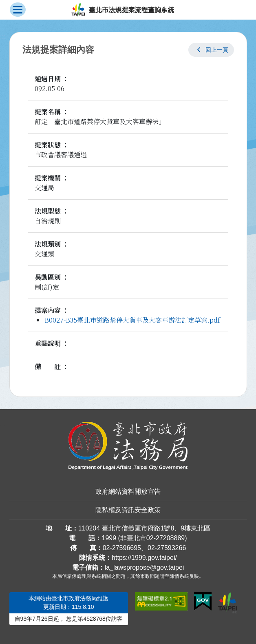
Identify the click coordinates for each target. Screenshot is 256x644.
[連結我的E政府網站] (203, 602)
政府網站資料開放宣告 (128, 491)
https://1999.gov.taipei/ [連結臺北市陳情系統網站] (144, 558)
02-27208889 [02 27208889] (166, 538)
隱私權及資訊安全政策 (128, 510)
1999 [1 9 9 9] (109, 538)
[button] (211, 50)
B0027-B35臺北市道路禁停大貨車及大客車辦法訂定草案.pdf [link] (132, 320)
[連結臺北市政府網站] (227, 603)
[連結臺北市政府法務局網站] (128, 446)
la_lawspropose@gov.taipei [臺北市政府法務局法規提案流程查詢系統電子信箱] (145, 567)
